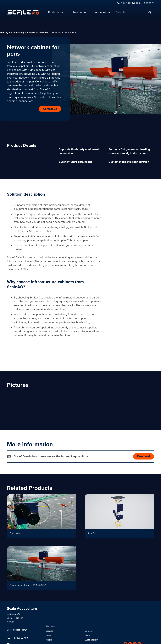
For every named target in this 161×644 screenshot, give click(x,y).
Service (49, 631)
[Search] (134, 13)
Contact (89, 631)
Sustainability (91, 640)
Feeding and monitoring (12, 32)
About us (50, 626)
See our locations (15, 630)
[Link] (23, 13)
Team (87, 635)
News (49, 635)
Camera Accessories (38, 32)
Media (49, 640)
